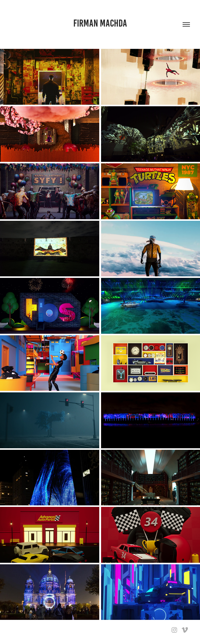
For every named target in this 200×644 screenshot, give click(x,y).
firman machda (100, 23)
